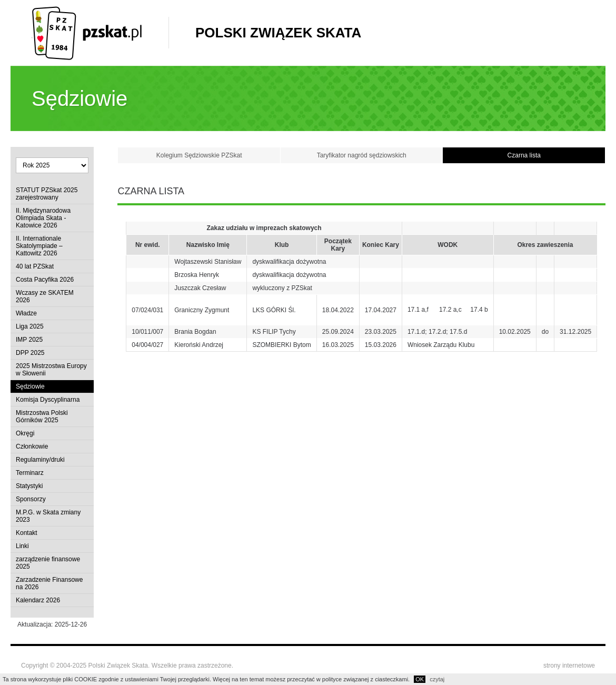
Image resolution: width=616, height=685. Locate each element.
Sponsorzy (31, 499)
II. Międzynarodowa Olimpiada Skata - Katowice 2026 (43, 218)
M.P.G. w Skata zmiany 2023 (48, 516)
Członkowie (32, 446)
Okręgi (25, 433)
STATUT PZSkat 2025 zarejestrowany (47, 194)
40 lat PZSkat (35, 266)
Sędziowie (30, 386)
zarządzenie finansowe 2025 (48, 563)
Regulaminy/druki (40, 460)
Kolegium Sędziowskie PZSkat (199, 155)
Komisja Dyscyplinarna (48, 400)
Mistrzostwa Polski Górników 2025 (42, 416)
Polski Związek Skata (278, 33)
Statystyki (29, 486)
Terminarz (30, 473)
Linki (22, 546)
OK (420, 679)
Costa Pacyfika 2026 (45, 280)
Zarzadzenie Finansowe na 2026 (49, 583)
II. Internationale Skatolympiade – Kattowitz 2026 (39, 246)
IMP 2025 (29, 340)
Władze (26, 313)
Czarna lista (524, 155)
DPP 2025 (30, 353)
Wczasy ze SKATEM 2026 (45, 296)
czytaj (437, 679)
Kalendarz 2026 (38, 600)
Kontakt (27, 533)
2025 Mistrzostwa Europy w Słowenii (51, 370)
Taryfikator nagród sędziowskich (362, 155)
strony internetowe (569, 666)
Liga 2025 (30, 326)
